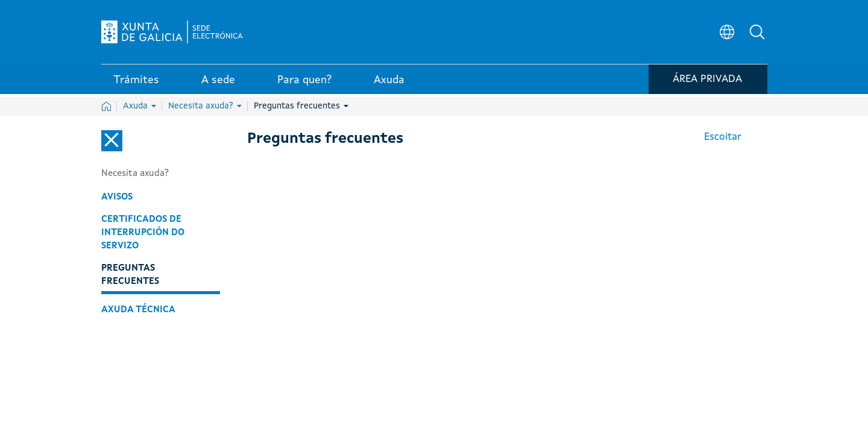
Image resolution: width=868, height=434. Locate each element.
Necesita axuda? (205, 106)
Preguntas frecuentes (301, 106)
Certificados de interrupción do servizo (143, 233)
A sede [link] (218, 84)
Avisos (117, 197)
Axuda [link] (389, 84)
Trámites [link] (136, 84)
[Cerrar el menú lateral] (112, 141)
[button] (758, 34)
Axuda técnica (138, 310)
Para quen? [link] (304, 84)
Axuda (140, 106)
